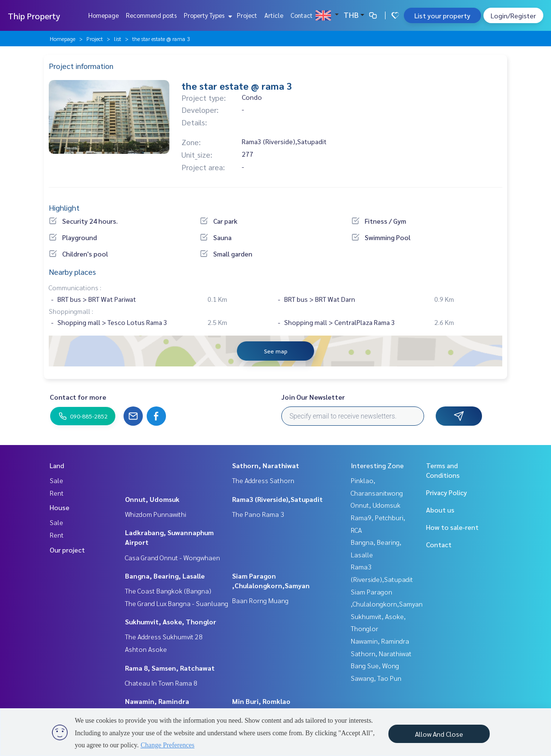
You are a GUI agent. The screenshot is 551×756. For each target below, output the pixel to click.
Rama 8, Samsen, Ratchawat (170, 668)
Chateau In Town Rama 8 (161, 683)
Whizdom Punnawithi (156, 514)
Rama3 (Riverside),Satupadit (277, 499)
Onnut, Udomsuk (152, 499)
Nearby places (72, 272)
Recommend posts (151, 15)
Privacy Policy (447, 492)
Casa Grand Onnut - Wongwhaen (172, 557)
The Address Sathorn (263, 480)
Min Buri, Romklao (261, 701)
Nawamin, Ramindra (157, 701)
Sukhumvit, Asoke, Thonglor (171, 621)
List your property (442, 15)
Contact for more (78, 397)
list (117, 39)
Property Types (207, 15)
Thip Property (34, 16)
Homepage (103, 15)
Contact (302, 15)
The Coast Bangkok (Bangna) (168, 591)
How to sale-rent (452, 527)
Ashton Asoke (146, 649)
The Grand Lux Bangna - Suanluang (177, 603)
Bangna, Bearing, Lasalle (165, 576)
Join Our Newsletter (313, 397)
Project (247, 15)
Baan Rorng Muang (260, 600)
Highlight (64, 208)
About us (440, 510)
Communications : (75, 287)
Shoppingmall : (71, 311)
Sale (56, 480)
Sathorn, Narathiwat (266, 465)
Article (274, 15)
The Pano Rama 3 (258, 514)
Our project (67, 550)
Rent (57, 493)
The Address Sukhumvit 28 (164, 636)
